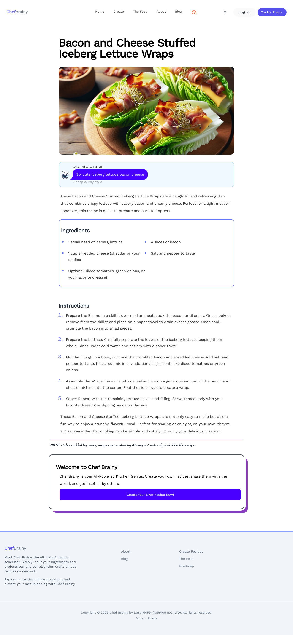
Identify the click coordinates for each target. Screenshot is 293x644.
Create (119, 11)
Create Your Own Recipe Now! (150, 495)
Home (100, 11)
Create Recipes (191, 551)
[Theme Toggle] (225, 12)
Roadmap (187, 566)
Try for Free (272, 12)
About (161, 11)
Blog (178, 11)
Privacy (153, 618)
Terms (140, 618)
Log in (245, 12)
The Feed (140, 11)
